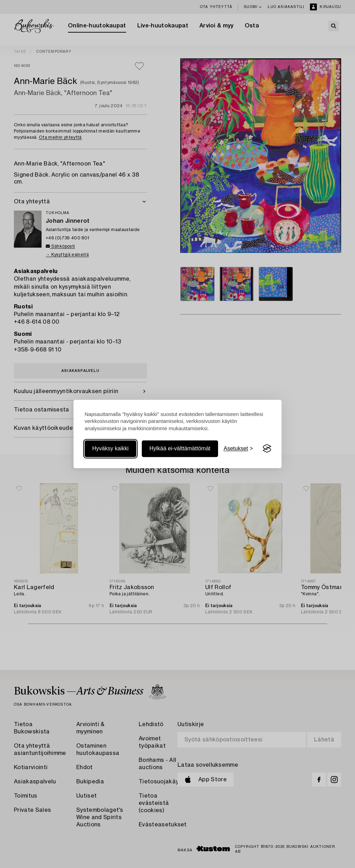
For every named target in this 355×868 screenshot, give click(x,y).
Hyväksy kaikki (110, 448)
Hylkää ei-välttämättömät (180, 448)
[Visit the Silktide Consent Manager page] (267, 449)
